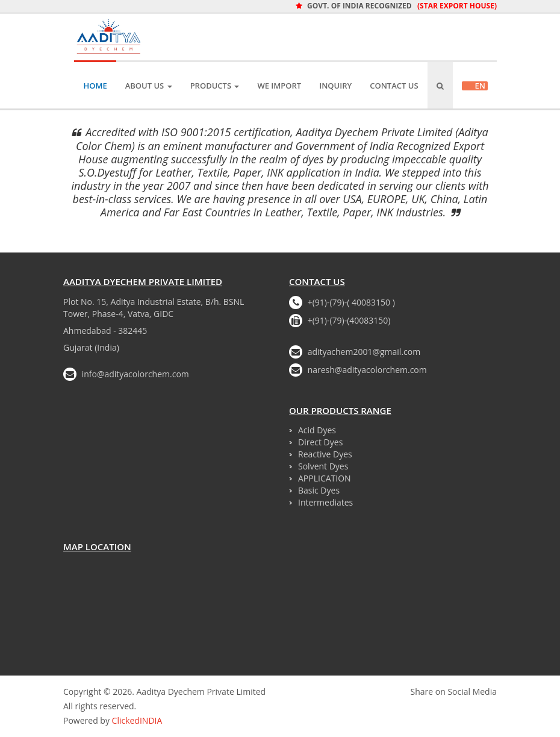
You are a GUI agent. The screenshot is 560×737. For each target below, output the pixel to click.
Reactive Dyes (325, 454)
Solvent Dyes (323, 466)
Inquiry (335, 86)
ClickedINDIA (137, 720)
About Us (149, 86)
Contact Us (394, 86)
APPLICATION (325, 478)
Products (215, 86)
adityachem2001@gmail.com (364, 352)
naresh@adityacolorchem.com (367, 370)
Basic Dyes (319, 490)
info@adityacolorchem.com (135, 374)
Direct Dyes (320, 442)
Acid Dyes (317, 430)
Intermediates (325, 502)
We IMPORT (279, 86)
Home (95, 86)
